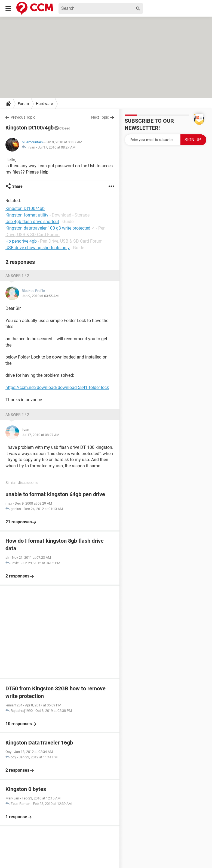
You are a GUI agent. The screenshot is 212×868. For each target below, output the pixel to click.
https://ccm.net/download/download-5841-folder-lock (57, 387)
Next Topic (100, 117)
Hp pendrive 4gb (21, 241)
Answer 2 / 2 (17, 415)
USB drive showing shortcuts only (38, 248)
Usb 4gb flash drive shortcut (32, 222)
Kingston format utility (27, 215)
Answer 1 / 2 (17, 276)
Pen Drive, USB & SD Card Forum (71, 241)
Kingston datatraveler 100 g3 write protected (48, 228)
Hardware (44, 104)
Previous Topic (23, 117)
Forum (23, 104)
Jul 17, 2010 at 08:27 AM (57, 147)
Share (17, 186)
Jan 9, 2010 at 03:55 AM (40, 296)
